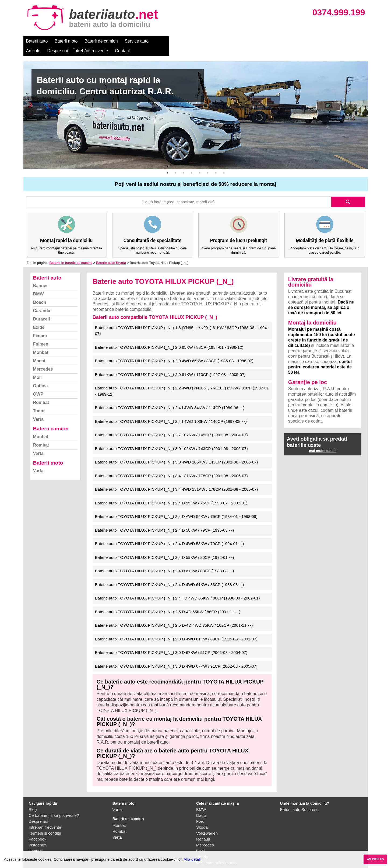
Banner (40, 276)
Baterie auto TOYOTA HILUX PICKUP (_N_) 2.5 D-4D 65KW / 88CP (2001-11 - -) (168, 602)
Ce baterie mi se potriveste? (54, 806)
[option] (196, 105)
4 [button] (192, 163)
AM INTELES (375, 859)
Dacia (201, 806)
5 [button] (200, 163)
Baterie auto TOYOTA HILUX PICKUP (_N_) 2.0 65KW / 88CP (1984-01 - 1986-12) (169, 338)
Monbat (41, 343)
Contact (252, 41)
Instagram (38, 835)
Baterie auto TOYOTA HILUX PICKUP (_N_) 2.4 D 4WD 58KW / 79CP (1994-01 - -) (170, 534)
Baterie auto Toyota (111, 253)
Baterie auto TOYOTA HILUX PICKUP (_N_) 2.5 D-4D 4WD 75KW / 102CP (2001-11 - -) (174, 616)
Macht (39, 351)
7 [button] (216, 163)
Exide (39, 318)
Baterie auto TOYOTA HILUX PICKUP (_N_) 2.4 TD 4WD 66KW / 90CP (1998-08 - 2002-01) (177, 588)
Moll (37, 368)
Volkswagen (207, 823)
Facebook (38, 829)
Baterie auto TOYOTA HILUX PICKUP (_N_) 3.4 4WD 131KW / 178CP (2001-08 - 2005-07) (177, 480)
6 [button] (208, 163)
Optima (40, 376)
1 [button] (167, 163)
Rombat (41, 393)
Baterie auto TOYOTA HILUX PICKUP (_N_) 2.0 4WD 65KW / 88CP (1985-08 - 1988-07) (174, 351)
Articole (163, 41)
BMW (38, 284)
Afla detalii (192, 859)
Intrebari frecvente (45, 818)
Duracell (42, 309)
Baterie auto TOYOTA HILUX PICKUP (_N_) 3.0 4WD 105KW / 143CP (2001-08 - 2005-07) (177, 452)
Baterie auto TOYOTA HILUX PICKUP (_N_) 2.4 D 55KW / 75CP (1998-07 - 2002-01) (171, 493)
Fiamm (40, 326)
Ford (200, 812)
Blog (33, 800)
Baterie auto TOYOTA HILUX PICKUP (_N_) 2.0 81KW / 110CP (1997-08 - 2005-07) (170, 365)
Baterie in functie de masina (71, 253)
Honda (202, 847)
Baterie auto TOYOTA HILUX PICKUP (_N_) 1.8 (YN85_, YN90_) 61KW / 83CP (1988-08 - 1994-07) (182, 321)
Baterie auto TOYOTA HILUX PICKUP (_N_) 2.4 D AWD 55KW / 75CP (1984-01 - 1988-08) (176, 507)
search (348, 192)
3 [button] (184, 163)
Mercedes (43, 359)
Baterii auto (37, 41)
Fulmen (41, 334)
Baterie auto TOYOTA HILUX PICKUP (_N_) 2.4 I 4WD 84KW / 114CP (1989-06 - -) (170, 398)
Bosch (40, 293)
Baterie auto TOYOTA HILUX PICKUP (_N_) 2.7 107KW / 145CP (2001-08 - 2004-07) (171, 425)
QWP (38, 384)
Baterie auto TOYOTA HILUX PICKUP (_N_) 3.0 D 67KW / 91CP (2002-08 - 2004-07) (171, 643)
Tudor (39, 401)
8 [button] (224, 163)
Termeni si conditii (45, 823)
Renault (203, 829)
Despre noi (187, 41)
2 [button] (175, 163)
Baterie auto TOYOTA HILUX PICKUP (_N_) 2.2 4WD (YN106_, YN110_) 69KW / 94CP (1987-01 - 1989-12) (182, 381)
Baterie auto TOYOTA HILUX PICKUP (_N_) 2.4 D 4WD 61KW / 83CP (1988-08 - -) (170, 575)
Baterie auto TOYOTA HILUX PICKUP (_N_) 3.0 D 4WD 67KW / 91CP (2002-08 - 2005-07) (176, 656)
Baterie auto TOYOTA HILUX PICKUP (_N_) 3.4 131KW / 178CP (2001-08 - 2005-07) (171, 466)
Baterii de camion (101, 41)
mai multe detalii (323, 441)
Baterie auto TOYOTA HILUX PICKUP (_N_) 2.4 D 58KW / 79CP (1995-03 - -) (164, 520)
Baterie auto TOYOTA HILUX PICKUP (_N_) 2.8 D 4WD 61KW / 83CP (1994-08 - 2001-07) (176, 629)
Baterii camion (51, 419)
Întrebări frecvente (220, 41)
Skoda (202, 818)
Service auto (137, 41)
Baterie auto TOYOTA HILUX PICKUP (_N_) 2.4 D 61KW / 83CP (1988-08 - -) (164, 561)
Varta (38, 409)
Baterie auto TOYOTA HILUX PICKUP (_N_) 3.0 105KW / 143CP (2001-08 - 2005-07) (171, 439)
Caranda (42, 301)
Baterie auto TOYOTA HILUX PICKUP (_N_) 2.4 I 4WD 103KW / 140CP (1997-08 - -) (171, 412)
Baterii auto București (299, 800)
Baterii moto (66, 41)
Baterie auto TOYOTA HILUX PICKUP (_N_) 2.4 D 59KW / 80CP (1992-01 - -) (164, 548)
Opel (200, 841)
